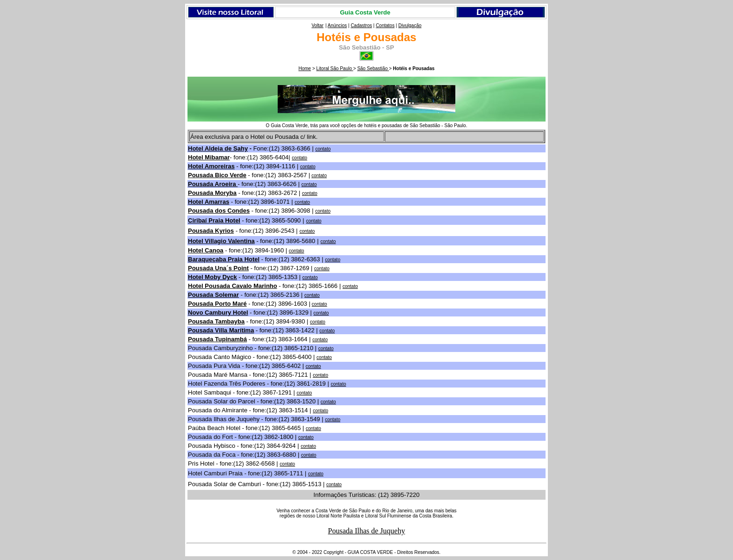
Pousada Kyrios (211, 231)
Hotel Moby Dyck (212, 277)
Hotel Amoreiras (211, 166)
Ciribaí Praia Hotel (214, 220)
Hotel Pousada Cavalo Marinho (233, 286)
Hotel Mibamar (209, 157)
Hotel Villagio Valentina (221, 241)
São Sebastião (373, 68)
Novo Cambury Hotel (218, 312)
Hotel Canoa (206, 250)
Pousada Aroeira (213, 184)
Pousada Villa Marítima (221, 330)
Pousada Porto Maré (217, 304)
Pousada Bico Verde (217, 175)
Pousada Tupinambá (217, 339)
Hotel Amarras (208, 202)
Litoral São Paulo (335, 68)
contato (308, 167)
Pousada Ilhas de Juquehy (367, 531)
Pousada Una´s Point (218, 268)
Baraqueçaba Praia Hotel (224, 259)
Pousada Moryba (212, 193)
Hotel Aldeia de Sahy (218, 148)
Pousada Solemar (213, 295)
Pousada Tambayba (216, 321)
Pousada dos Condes (219, 211)
